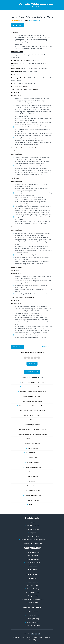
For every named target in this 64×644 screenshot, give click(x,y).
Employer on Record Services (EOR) (33, 599)
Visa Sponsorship (33, 596)
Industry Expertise (33, 566)
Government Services (33, 559)
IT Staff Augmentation (33, 552)
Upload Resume (33, 582)
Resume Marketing (33, 589)
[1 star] (25, 358)
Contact (33, 522)
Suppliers (33, 533)
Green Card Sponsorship (33, 626)
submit (32, 364)
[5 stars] (39, 358)
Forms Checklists (33, 603)
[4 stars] (35, 358)
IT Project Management (33, 563)
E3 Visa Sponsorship (33, 615)
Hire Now (18, 25)
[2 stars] (29, 358)
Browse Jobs (33, 579)
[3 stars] (32, 358)
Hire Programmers (33, 556)
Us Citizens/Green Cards (33, 592)
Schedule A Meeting (33, 526)
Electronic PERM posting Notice (33, 543)
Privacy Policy (32, 372)
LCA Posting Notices (33, 536)
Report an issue (47, 347)
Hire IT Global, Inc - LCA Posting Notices (33, 540)
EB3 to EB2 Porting (33, 622)
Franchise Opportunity (33, 529)
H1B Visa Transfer (33, 612)
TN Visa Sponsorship (33, 619)
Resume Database (33, 569)
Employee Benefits (33, 585)
